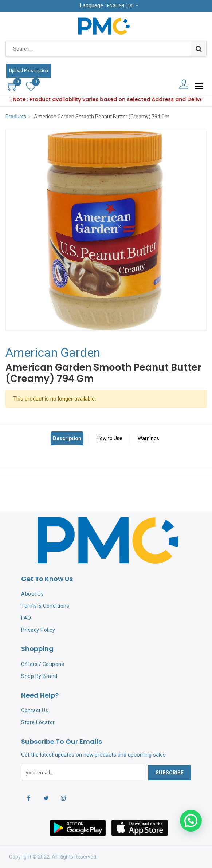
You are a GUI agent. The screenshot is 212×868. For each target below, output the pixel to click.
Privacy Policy (38, 630)
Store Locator (38, 722)
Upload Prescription (29, 71)
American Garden (53, 352)
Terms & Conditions (45, 606)
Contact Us (35, 710)
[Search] (199, 49)
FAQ (26, 618)
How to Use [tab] (109, 438)
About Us (32, 594)
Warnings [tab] (148, 438)
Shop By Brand (39, 676)
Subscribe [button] (170, 773)
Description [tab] (67, 438)
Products (16, 117)
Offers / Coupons (43, 664)
